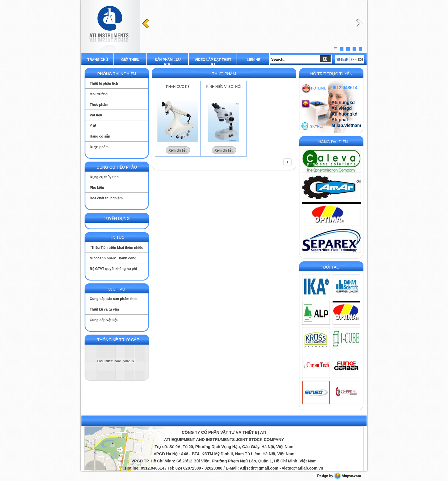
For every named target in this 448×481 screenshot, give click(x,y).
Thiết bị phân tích (104, 84)
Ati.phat (340, 120)
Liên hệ (253, 60)
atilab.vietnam (346, 125)
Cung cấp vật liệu (104, 320)
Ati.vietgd (342, 108)
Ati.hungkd (343, 103)
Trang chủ (98, 60)
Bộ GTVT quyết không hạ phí (113, 269)
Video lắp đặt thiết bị (213, 62)
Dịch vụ (117, 289)
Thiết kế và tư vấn (104, 309)
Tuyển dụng (117, 218)
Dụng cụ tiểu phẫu (117, 167)
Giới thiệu (130, 60)
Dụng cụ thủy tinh (104, 177)
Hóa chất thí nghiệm (106, 198)
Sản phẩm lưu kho (168, 62)
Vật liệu (96, 115)
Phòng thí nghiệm (117, 74)
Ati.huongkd (344, 114)
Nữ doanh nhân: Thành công (113, 258)
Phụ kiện (97, 188)
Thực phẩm (99, 105)
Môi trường (99, 94)
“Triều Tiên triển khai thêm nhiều (116, 248)
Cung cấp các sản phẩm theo (114, 299)
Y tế (93, 126)
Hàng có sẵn (100, 136)
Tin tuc (117, 237)
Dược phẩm (99, 147)
